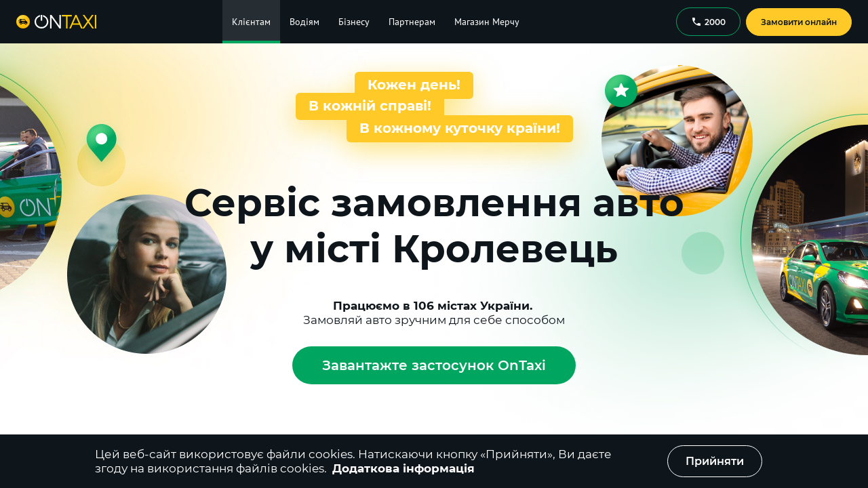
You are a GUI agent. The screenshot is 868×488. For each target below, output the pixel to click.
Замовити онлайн (799, 22)
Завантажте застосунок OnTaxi (434, 365)
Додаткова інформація (403, 468)
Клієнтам (251, 22)
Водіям (304, 22)
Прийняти (715, 461)
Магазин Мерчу (487, 22)
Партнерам (412, 22)
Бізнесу (354, 22)
